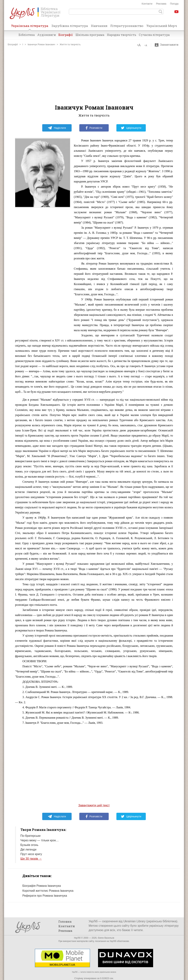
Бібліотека (27, 35)
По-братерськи (30, 836)
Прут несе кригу (31, 854)
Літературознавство (127, 26)
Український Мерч (162, 26)
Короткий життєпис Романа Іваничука (48, 891)
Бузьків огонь (29, 845)
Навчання (99, 26)
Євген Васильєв (106, 938)
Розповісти (94, 128)
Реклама (161, 4)
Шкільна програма (90, 35)
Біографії (66, 35)
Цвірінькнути (131, 128)
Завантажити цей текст (94, 805)
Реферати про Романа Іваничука (45, 896)
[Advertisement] (94, 75)
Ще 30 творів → (31, 859)
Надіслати (57, 128)
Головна (65, 921)
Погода (174, 4)
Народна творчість (122, 35)
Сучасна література (154, 35)
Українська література (30, 27)
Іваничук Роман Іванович (41, 44)
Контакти (147, 4)
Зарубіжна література (70, 26)
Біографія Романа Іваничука (42, 886)
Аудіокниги (47, 35)
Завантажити (168, 45)
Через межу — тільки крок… (40, 840)
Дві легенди (28, 849)
